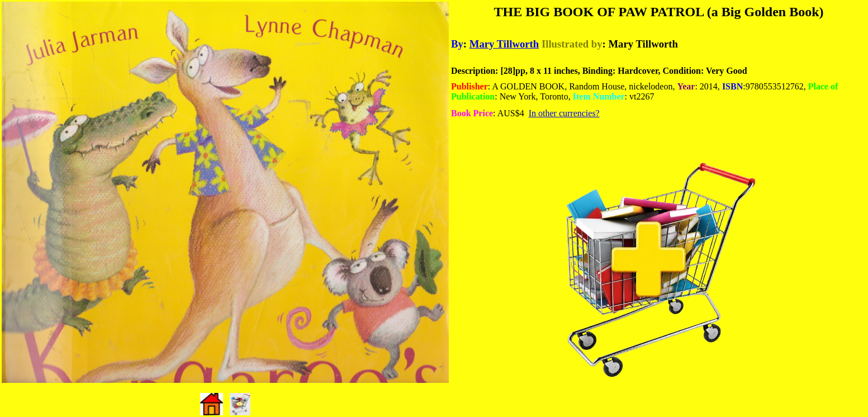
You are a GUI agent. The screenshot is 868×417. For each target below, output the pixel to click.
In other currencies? (564, 113)
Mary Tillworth (504, 44)
